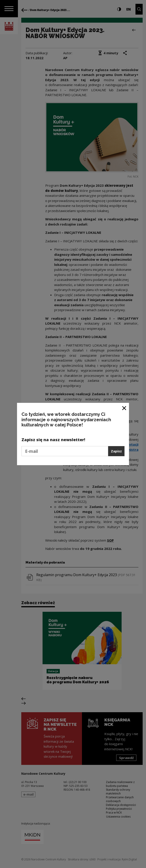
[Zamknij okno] (124, 408)
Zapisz (116, 451)
